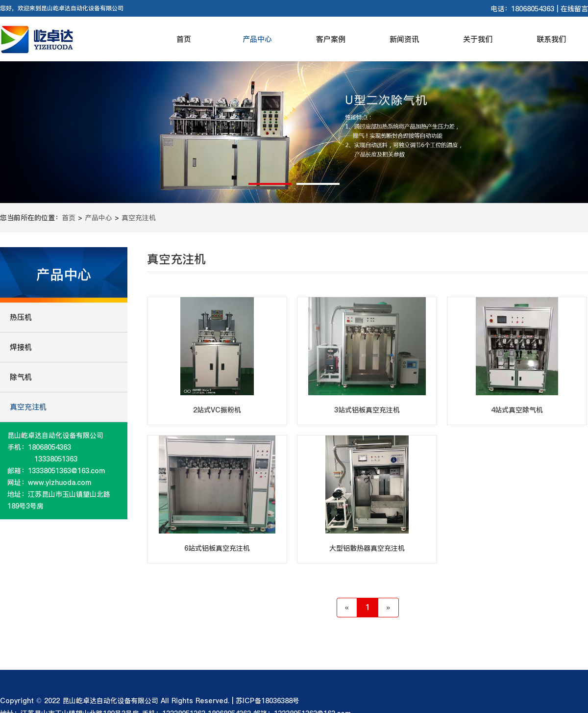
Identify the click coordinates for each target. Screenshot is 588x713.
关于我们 (478, 39)
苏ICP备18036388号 (268, 701)
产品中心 (257, 39)
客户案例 (331, 39)
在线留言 (574, 9)
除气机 (21, 377)
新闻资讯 (404, 39)
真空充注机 (139, 218)
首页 (184, 39)
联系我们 (551, 39)
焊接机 (21, 347)
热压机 (21, 317)
